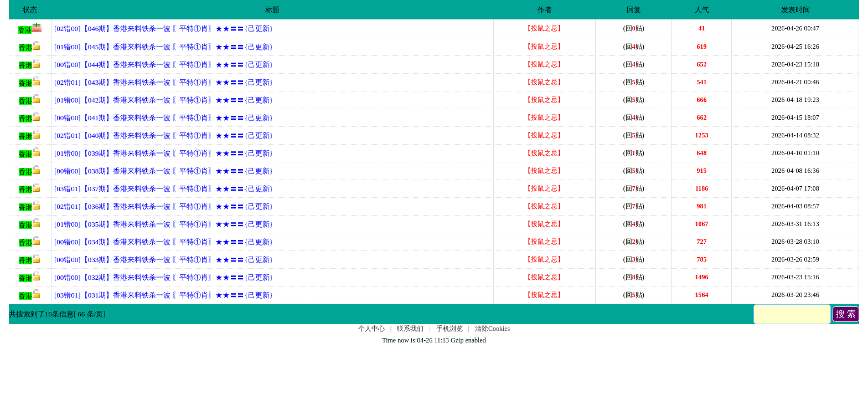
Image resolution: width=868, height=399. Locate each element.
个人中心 (371, 329)
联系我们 (410, 329)
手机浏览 (449, 329)
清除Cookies (492, 329)
